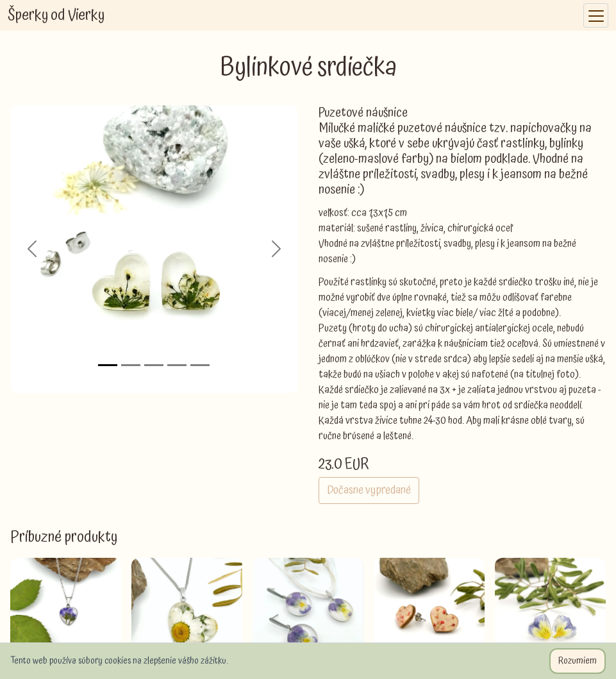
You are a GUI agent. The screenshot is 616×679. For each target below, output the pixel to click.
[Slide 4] (177, 365)
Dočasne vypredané (369, 490)
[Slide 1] (108, 365)
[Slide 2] (131, 365)
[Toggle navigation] (596, 16)
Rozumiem (578, 661)
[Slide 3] (154, 365)
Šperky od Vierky (56, 15)
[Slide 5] (200, 365)
